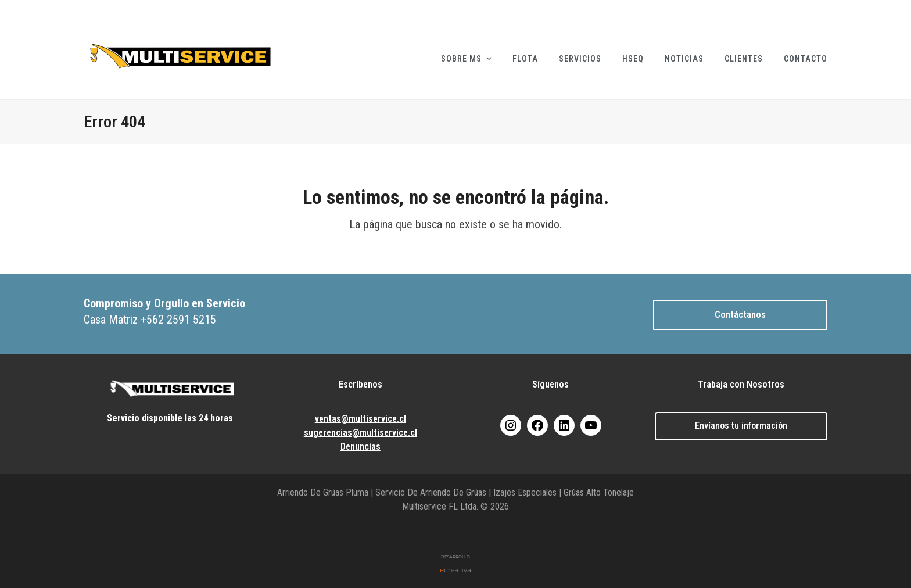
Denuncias (361, 447)
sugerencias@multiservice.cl (361, 433)
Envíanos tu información (741, 426)
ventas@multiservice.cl (361, 419)
